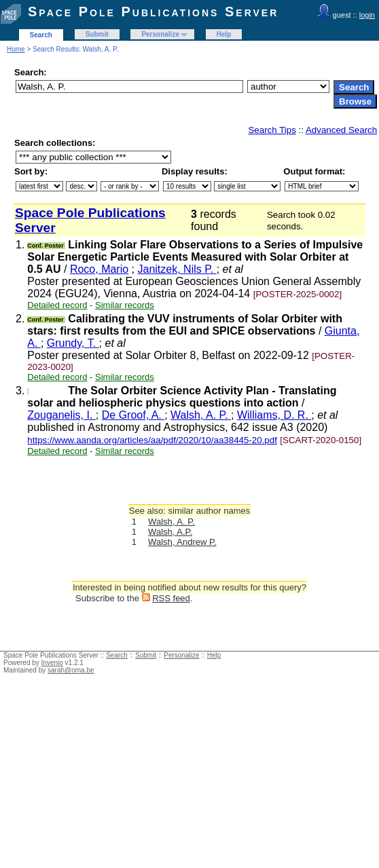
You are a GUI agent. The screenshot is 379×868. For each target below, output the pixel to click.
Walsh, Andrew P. (182, 542)
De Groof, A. (133, 415)
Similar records (125, 305)
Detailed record (57, 305)
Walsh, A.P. (170, 532)
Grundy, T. (73, 343)
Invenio (52, 663)
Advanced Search (341, 130)
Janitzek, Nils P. (177, 269)
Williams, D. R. (274, 415)
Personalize (160, 34)
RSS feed (171, 598)
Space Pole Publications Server (153, 12)
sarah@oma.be (71, 670)
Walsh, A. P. (201, 415)
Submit (97, 34)
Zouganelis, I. (61, 415)
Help (224, 34)
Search (41, 35)
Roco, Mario (99, 269)
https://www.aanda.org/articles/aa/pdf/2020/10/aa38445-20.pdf (152, 440)
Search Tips (272, 130)
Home (16, 49)
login (367, 15)
